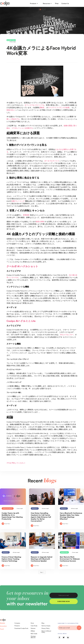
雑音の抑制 (40, 222)
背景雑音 (26, 215)
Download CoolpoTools (21, 628)
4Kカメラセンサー (67, 335)
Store (32, 623)
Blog (43, 623)
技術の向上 (11, 110)
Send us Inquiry (46, 626)
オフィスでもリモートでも (34, 105)
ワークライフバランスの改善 (59, 108)
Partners (33, 628)
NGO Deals (34, 634)
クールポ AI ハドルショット (22, 266)
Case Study (34, 626)
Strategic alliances (33, 637)
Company (17, 623)
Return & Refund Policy (46, 632)
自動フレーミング (18, 201)
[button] (34, 3)
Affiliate (33, 631)
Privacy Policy (46, 628)
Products (17, 626)
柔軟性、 (43, 108)
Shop (57, 3)
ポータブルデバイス (52, 161)
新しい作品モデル (13, 119)
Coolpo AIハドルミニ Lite (21, 321)
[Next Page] (42, 572)
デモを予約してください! (16, 463)
